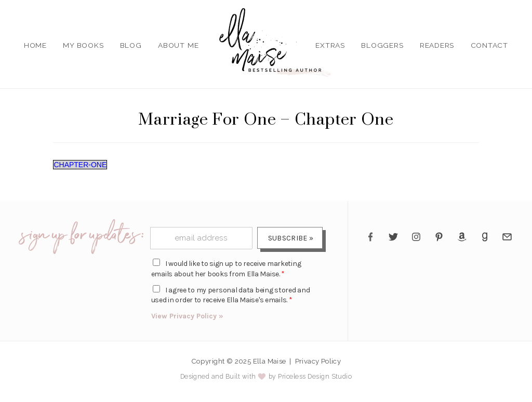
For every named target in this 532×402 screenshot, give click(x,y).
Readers (437, 45)
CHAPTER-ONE (80, 165)
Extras (330, 45)
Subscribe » (291, 238)
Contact (489, 45)
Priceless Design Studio (315, 377)
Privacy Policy (318, 361)
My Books (83, 45)
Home (35, 45)
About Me (178, 45)
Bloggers (382, 45)
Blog (131, 45)
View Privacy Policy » (187, 316)
